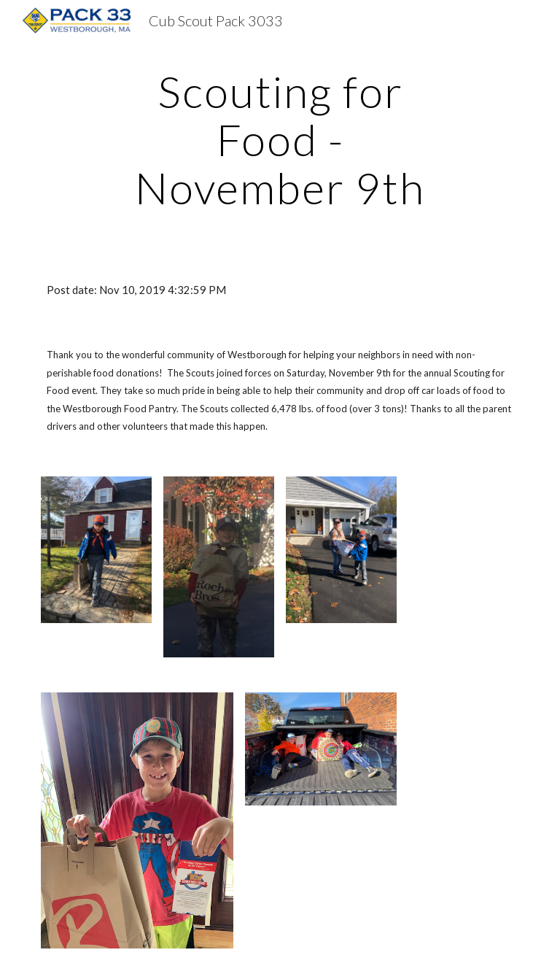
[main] (280, 139)
